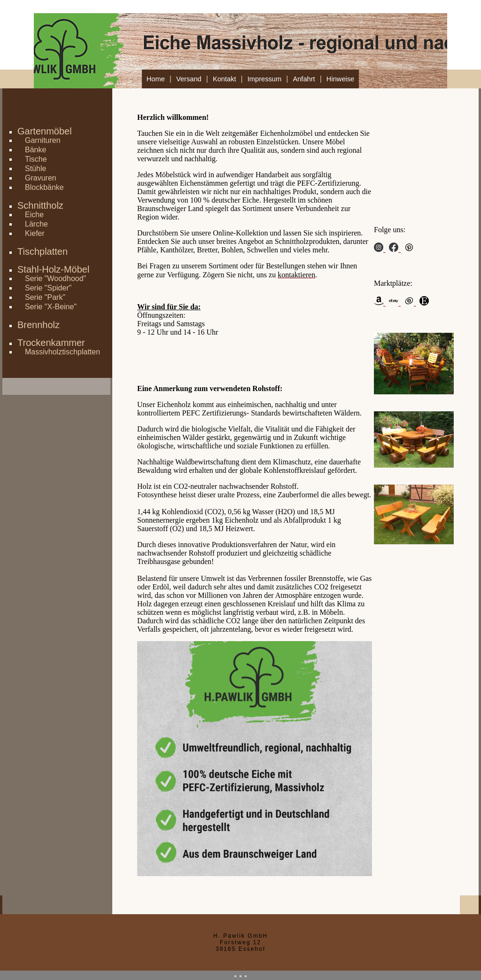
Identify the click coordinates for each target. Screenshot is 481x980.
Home (156, 79)
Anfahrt (304, 79)
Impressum (264, 79)
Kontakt (225, 79)
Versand (189, 79)
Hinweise (340, 79)
